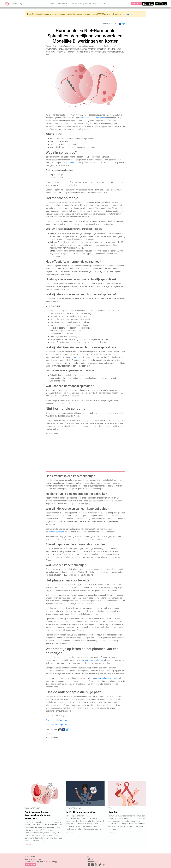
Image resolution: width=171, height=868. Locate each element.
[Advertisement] (85, 454)
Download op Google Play (56, 725)
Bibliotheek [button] (62, 4)
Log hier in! (130, 14)
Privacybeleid (30, 856)
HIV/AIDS (112, 812)
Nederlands (135, 4)
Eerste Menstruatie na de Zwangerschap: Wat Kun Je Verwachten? (38, 815)
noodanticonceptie (56, 532)
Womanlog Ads (91, 4)
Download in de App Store (56, 720)
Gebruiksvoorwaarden (33, 859)
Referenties (50, 733)
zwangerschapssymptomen (107, 678)
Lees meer (28, 844)
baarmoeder (75, 163)
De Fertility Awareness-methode (82, 812)
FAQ (89, 856)
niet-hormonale (98, 118)
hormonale (85, 118)
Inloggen (103, 4)
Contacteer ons (93, 862)
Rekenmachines (76, 4)
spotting (77, 357)
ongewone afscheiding (94, 660)
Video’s (90, 859)
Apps (53, 4)
